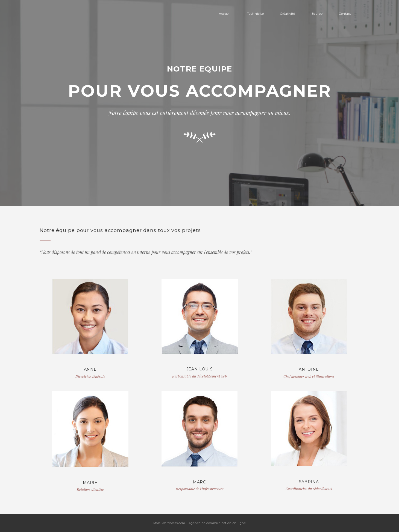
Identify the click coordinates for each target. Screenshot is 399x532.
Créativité (288, 14)
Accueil (225, 14)
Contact (345, 14)
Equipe (317, 14)
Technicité (256, 14)
